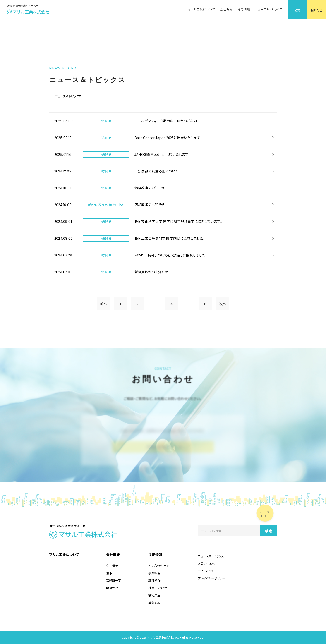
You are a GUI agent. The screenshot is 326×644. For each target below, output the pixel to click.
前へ (104, 304)
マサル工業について (201, 9)
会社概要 (226, 9)
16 (205, 304)
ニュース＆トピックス (269, 9)
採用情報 (244, 9)
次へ (223, 304)
